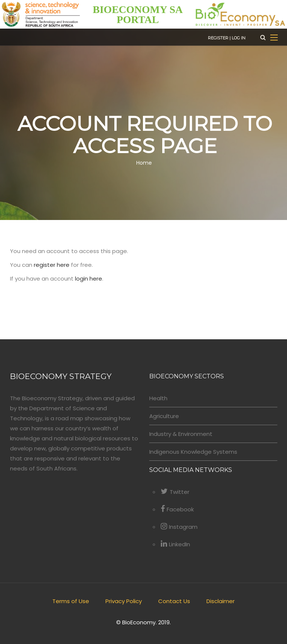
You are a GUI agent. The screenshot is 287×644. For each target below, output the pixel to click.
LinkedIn (175, 544)
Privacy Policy (124, 601)
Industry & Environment (181, 434)
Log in (239, 38)
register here (52, 265)
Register (218, 38)
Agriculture (164, 416)
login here (89, 279)
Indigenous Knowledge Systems (193, 452)
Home (144, 163)
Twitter (175, 492)
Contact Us (174, 601)
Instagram (179, 527)
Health (158, 398)
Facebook (177, 509)
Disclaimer (221, 601)
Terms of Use (71, 601)
